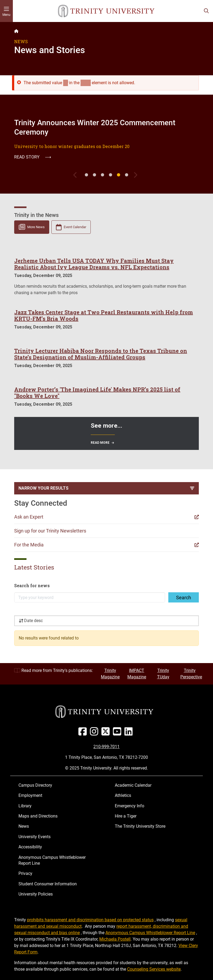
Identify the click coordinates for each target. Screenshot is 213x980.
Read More (100, 443)
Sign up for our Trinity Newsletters (50, 531)
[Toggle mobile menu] (6, 11)
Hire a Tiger (126, 816)
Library (25, 806)
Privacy (25, 873)
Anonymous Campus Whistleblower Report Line (52, 860)
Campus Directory (35, 785)
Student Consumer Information (48, 884)
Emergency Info (130, 806)
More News (36, 227)
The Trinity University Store (140, 826)
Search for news (32, 585)
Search (184, 598)
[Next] (136, 175)
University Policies (36, 894)
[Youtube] (118, 733)
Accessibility (30, 847)
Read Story (33, 157)
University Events (35, 837)
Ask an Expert (29, 517)
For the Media (29, 545)
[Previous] (77, 175)
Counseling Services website (154, 969)
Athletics (123, 795)
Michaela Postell (115, 939)
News (24, 826)
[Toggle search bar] (206, 11)
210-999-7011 (107, 747)
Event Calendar (75, 227)
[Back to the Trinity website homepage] (16, 31)
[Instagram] (95, 733)
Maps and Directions (38, 816)
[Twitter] (107, 733)
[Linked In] (130, 733)
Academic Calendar (133, 785)
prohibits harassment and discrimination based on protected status (90, 920)
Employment (30, 795)
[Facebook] (84, 733)
